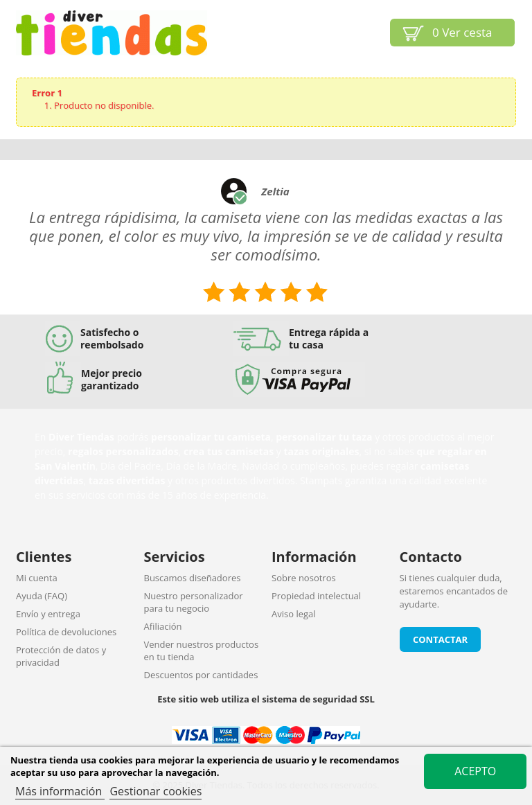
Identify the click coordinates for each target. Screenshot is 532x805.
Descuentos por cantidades (201, 675)
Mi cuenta (37, 578)
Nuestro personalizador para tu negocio (194, 602)
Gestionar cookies (156, 791)
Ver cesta (462, 32)
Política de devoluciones (66, 632)
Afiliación (163, 626)
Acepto (475, 771)
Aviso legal (294, 614)
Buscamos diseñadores (193, 578)
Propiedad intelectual (316, 596)
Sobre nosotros (304, 578)
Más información (60, 791)
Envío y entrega (48, 614)
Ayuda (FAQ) (42, 596)
